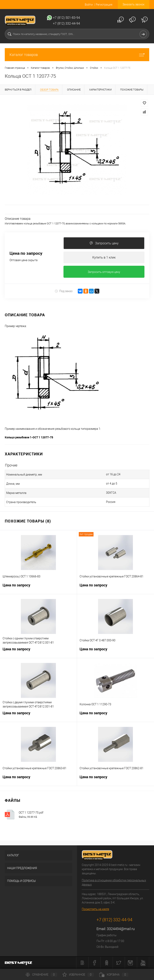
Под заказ (64, 291)
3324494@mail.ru (121, 929)
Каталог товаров (77, 55)
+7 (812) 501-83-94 (66, 18)
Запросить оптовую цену (104, 272)
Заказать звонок (134, 4)
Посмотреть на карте (95, 909)
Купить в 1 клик (104, 257)
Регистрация (104, 5)
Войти (89, 5)
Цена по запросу (26, 253)
